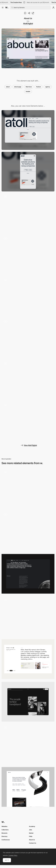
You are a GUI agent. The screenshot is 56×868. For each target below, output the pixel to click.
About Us (32, 840)
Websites (4, 826)
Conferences (6, 840)
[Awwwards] (7, 8)
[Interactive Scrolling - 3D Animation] (28, 380)
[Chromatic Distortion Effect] (28, 213)
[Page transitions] (28, 297)
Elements (4, 833)
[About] (28, 659)
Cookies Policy (13, 855)
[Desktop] (28, 130)
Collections (5, 830)
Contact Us (33, 843)
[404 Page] (28, 255)
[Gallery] (28, 338)
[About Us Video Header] (28, 489)
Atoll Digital (28, 24)
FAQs (31, 836)
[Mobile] (28, 172)
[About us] (28, 744)
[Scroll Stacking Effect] (28, 422)
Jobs (30, 830)
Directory (4, 836)
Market (31, 833)
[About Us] (28, 531)
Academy (32, 826)
